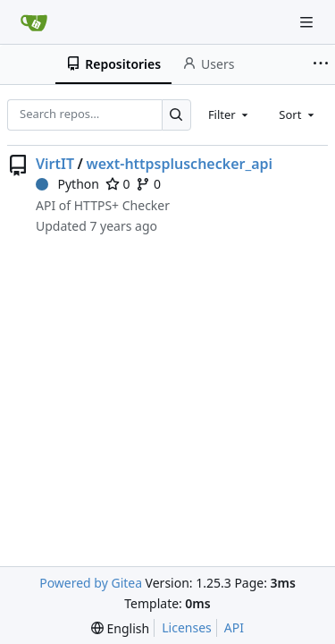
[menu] (120, 628)
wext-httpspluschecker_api (179, 164)
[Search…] (176, 115)
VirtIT (55, 164)
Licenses (187, 627)
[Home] (34, 22)
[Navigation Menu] (308, 22)
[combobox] (230, 114)
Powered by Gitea (91, 583)
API (234, 627)
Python (67, 184)
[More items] (321, 64)
